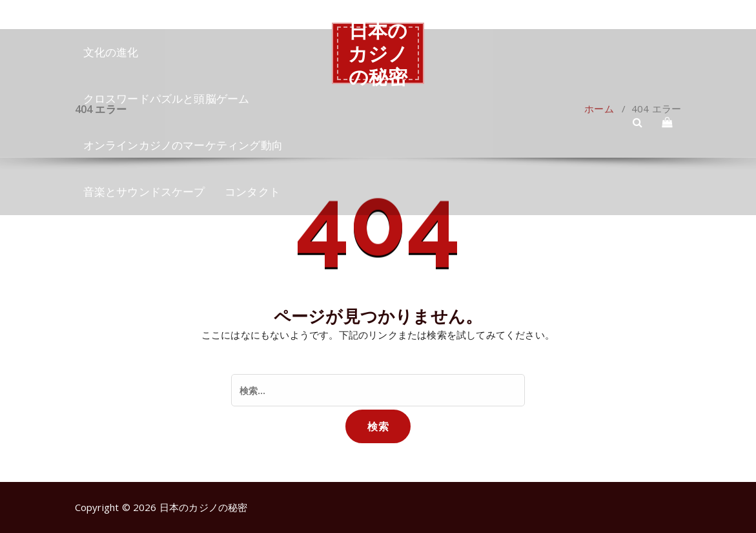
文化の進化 (111, 52)
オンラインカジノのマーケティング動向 (183, 145)
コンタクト (252, 192)
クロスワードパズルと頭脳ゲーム (167, 99)
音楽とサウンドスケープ (144, 192)
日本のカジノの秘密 (378, 53)
